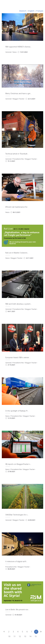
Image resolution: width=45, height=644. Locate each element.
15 (36, 636)
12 (20, 636)
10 (9, 636)
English (31, 11)
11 (15, 636)
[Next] (41, 632)
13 (25, 636)
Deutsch (23, 11)
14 (30, 636)
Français (40, 11)
